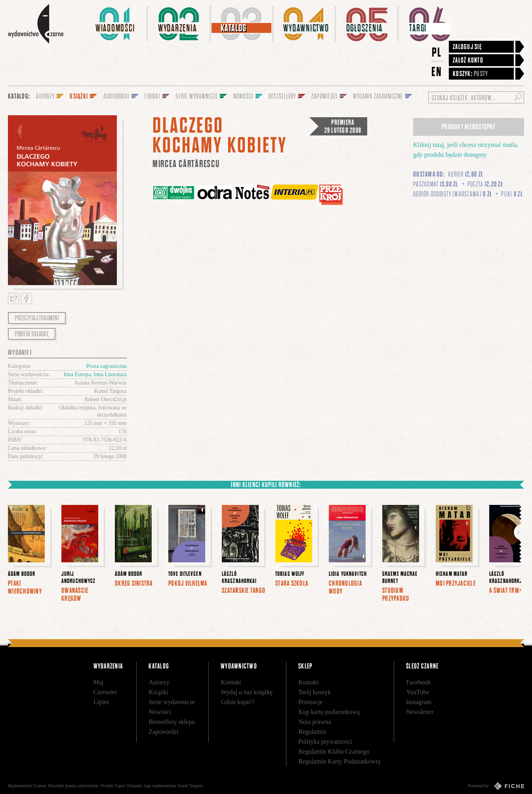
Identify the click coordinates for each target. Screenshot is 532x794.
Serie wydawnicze (172, 702)
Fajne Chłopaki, (129, 786)
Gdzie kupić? (237, 702)
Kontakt (231, 682)
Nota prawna (315, 722)
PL (437, 52)
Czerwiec (105, 692)
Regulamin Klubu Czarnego (334, 751)
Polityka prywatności (325, 742)
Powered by (496, 786)
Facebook (418, 682)
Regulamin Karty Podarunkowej (339, 761)
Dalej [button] (518, 532)
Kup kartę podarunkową (329, 712)
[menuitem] (116, 24)
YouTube (418, 692)
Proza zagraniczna (106, 366)
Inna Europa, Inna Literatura (95, 374)
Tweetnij (13, 299)
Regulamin (312, 732)
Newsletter (420, 712)
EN (437, 71)
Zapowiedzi (164, 732)
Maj (99, 682)
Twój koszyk (315, 692)
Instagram (419, 702)
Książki (158, 692)
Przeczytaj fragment (37, 318)
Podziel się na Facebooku (27, 299)
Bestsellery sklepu (172, 722)
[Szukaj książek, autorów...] (476, 97)
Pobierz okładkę (32, 334)
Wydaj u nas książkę (247, 692)
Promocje (310, 702)
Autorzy (159, 682)
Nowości (160, 712)
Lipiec (102, 702)
